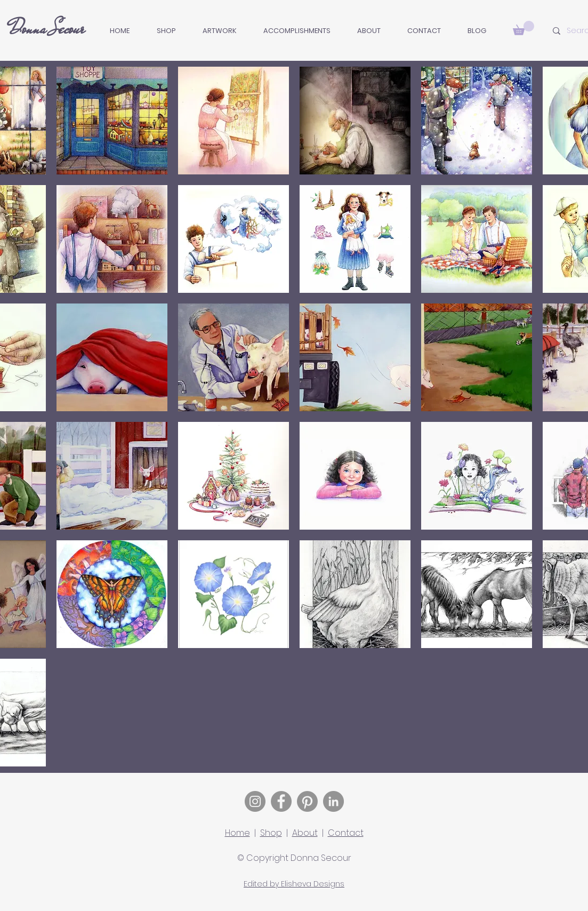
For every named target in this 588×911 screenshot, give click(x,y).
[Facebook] (281, 801)
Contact (346, 833)
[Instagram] (255, 801)
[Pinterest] (307, 801)
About (305, 833)
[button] (220, 31)
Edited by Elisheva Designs (294, 884)
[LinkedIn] (333, 801)
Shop (271, 833)
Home (237, 833)
